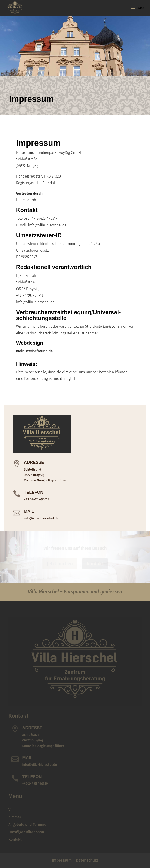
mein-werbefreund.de (34, 351)
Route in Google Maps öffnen (45, 480)
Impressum (62, 860)
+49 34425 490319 (37, 499)
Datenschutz (87, 860)
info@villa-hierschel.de (41, 518)
